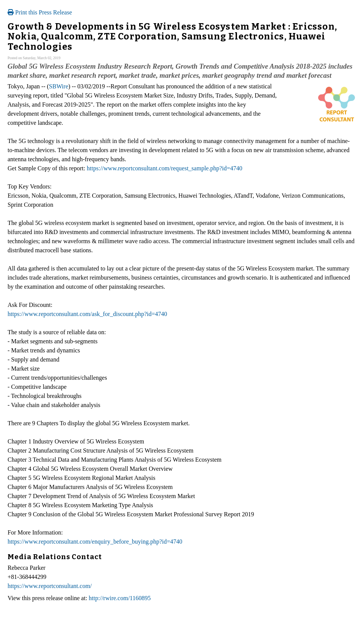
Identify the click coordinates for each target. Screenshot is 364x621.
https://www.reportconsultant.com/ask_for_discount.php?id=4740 (87, 314)
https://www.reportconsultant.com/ (50, 586)
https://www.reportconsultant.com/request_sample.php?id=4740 (165, 168)
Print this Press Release (40, 12)
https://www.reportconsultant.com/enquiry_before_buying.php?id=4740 (95, 542)
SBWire (59, 86)
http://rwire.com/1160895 (120, 598)
